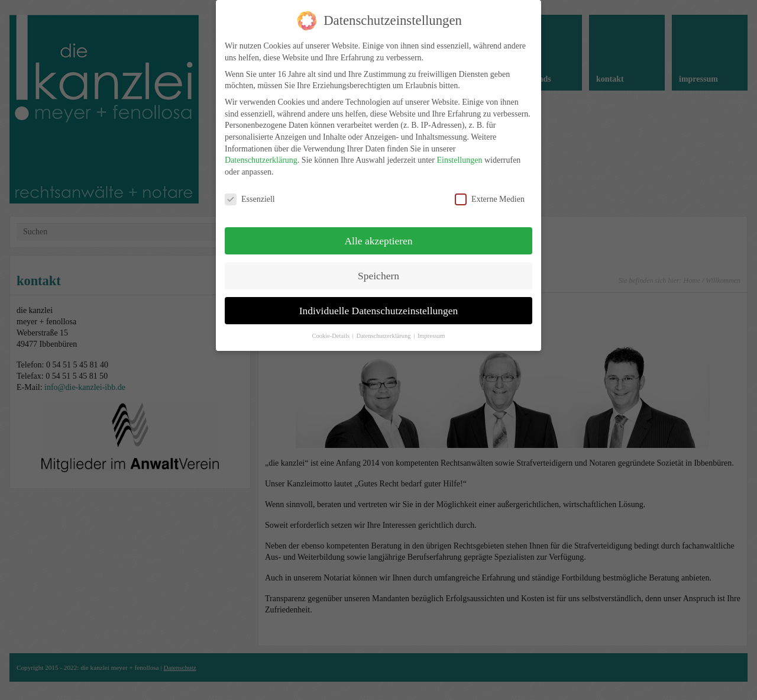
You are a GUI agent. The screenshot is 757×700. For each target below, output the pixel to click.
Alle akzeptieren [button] (378, 228)
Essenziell (250, 187)
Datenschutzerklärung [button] (384, 324)
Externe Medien (490, 187)
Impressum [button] (431, 324)
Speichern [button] (378, 263)
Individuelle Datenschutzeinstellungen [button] (379, 298)
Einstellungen (459, 148)
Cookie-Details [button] (331, 324)
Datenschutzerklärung (261, 148)
